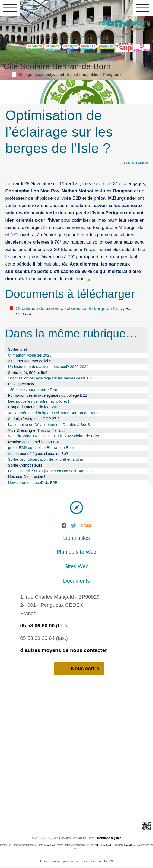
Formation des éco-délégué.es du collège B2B (48, 398)
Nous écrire (79, 671)
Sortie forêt (17, 351)
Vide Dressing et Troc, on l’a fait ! (36, 432)
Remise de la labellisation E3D (34, 444)
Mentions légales (109, 840)
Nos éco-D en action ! (26, 479)
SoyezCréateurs (135, 847)
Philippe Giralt (106, 847)
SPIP (79, 851)
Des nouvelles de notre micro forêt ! (38, 403)
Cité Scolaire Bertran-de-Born (76, 70)
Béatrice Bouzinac (135, 164)
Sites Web (76, 568)
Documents (76, 583)
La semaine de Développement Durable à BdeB (49, 427)
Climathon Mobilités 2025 (30, 357)
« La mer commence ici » (29, 363)
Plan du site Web (77, 554)
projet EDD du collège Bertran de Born (41, 450)
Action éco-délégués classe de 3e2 (38, 456)
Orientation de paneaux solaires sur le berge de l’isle (69, 310)
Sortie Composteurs (25, 467)
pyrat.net (51, 847)
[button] (138, 25)
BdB (96, 24)
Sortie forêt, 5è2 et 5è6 (28, 374)
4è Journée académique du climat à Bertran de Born (53, 415)
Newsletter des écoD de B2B (33, 485)
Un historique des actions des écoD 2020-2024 (48, 369)
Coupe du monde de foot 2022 (34, 409)
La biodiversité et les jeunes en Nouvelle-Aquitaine (51, 473)
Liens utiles (76, 540)
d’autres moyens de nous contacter (63, 652)
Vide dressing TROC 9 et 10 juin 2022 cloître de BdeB (54, 438)
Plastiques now (21, 386)
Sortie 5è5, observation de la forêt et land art (46, 461)
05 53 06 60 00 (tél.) (43, 627)
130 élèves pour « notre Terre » (35, 392)
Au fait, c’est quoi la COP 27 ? (34, 421)
